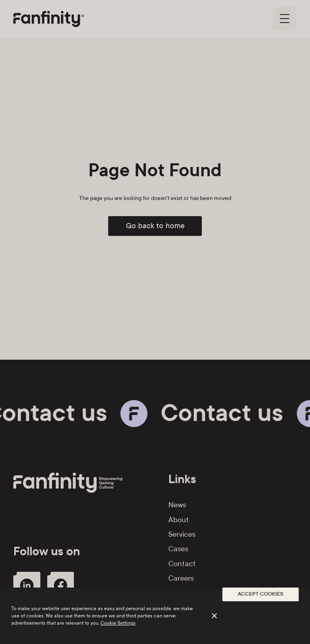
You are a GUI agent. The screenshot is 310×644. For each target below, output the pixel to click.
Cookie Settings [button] (118, 623)
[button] (261, 594)
